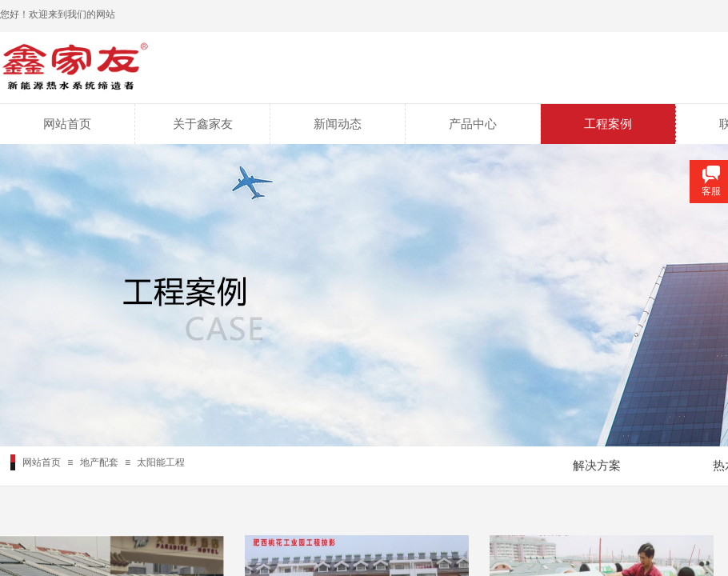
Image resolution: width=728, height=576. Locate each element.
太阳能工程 (161, 462)
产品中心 (473, 124)
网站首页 (67, 124)
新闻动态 (338, 124)
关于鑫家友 (203, 124)
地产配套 (99, 462)
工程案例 (608, 124)
